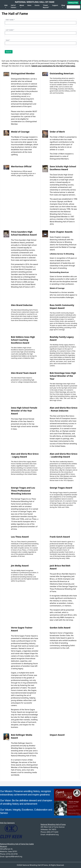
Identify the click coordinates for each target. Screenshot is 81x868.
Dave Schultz (63, 204)
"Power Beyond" (46, 6)
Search (9, 52)
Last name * (10, 30)
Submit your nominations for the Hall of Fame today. (53, 66)
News (29, 5)
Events (37, 5)
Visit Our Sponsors (7, 823)
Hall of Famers (13, 6)
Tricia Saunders (27, 267)
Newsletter (73, 3)
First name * (10, 20)
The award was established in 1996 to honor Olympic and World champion (63, 201)
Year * (8, 40)
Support (55, 5)
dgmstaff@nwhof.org (14, 856)
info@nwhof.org (52, 834)
